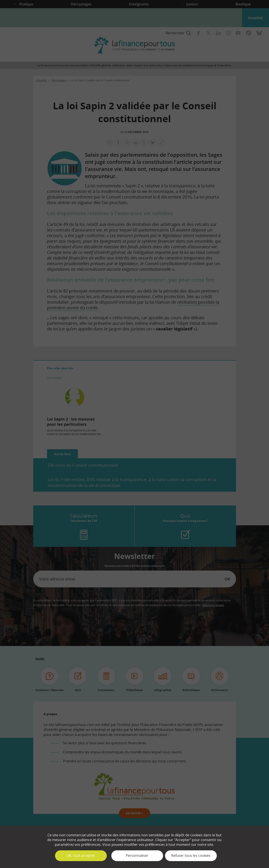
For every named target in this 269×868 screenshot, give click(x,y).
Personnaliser (137, 855)
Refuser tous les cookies (191, 855)
